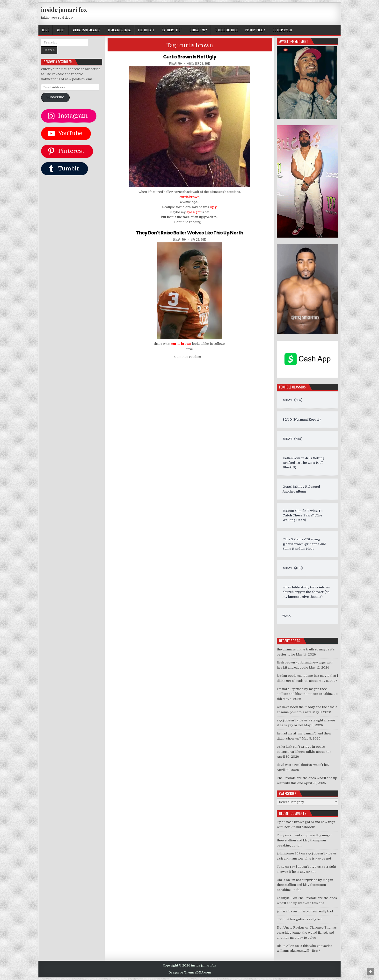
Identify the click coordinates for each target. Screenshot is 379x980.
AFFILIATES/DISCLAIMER (86, 30)
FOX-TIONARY (146, 30)
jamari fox (176, 63)
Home (45, 30)
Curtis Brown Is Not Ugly (190, 57)
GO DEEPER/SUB (282, 30)
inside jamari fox (64, 9)
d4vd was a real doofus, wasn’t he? (303, 765)
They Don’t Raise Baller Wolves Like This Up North (190, 233)
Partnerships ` (172, 30)
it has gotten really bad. (316, 911)
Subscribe (55, 97)
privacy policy (255, 30)
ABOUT (61, 30)
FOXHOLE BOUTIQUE (226, 30)
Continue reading (190, 222)
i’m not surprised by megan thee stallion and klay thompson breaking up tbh (307, 694)
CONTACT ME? (198, 30)
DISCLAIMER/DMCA (119, 30)
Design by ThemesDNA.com (190, 973)
